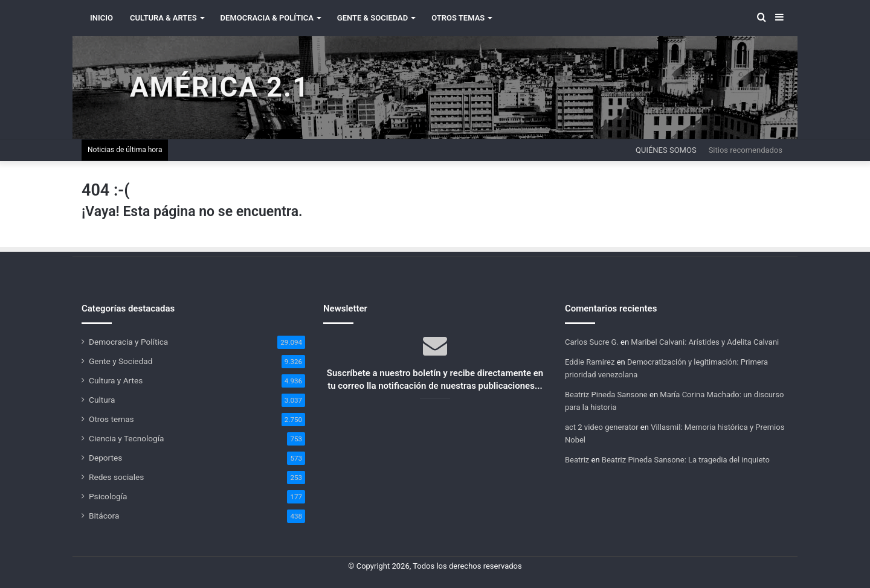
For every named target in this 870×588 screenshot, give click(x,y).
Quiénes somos (666, 150)
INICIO (101, 18)
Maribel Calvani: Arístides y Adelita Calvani (705, 342)
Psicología (108, 496)
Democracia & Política (267, 18)
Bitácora (104, 516)
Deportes (105, 458)
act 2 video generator (602, 427)
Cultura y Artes (116, 380)
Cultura (102, 400)
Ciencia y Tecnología (127, 438)
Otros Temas (458, 18)
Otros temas (111, 419)
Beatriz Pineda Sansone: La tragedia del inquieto (686, 460)
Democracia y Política (128, 342)
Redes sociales (116, 477)
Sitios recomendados (746, 150)
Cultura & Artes (163, 18)
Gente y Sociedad (121, 361)
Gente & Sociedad (372, 18)
